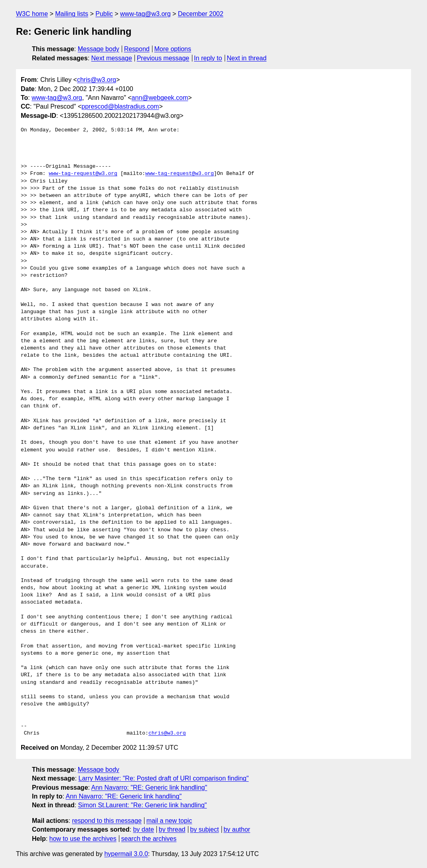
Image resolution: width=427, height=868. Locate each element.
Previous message (163, 58)
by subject (204, 829)
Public (104, 14)
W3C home (32, 14)
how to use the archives (83, 839)
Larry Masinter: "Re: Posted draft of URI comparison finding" (164, 778)
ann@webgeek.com (160, 98)
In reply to (208, 58)
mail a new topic (169, 821)
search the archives (149, 839)
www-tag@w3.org (145, 14)
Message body (99, 49)
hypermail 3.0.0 (126, 854)
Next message (112, 58)
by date (143, 829)
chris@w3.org (97, 80)
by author (237, 829)
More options (173, 49)
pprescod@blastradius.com (120, 106)
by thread (172, 829)
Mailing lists (72, 14)
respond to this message (107, 821)
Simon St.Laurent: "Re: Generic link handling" (143, 805)
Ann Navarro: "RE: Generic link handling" (149, 788)
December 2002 (201, 14)
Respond (137, 49)
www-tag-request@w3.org (83, 174)
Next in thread (247, 58)
